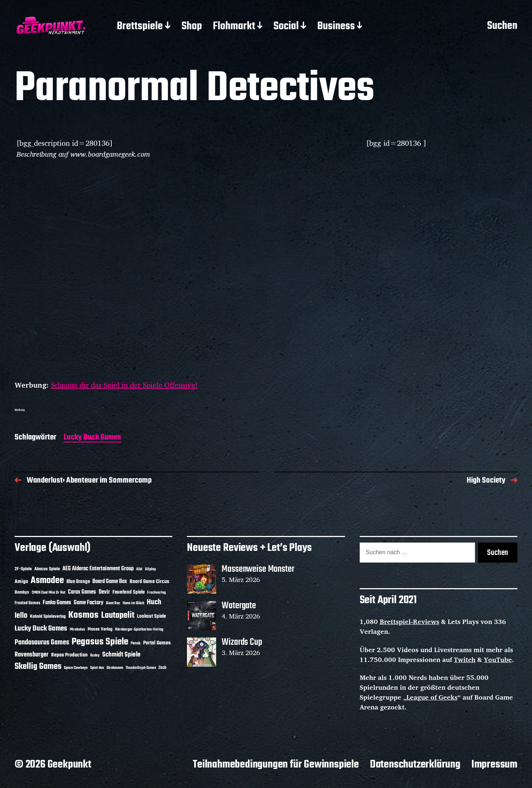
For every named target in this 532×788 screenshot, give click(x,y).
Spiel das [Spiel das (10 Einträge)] (97, 668)
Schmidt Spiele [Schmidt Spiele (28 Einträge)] (121, 655)
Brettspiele (140, 27)
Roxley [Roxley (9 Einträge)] (95, 656)
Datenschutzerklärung (415, 765)
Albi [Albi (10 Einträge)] (139, 569)
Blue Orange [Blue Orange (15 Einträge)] (78, 582)
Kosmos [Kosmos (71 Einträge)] (83, 615)
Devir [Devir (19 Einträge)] (104, 592)
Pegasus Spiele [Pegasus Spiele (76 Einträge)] (100, 642)
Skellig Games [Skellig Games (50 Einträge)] (38, 667)
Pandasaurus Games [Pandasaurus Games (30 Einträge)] (42, 643)
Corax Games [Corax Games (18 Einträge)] (82, 592)
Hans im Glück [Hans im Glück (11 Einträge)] (133, 603)
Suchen (502, 26)
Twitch (465, 659)
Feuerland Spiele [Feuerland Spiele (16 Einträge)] (129, 592)
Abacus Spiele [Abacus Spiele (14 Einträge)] (47, 569)
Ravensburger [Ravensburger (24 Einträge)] (32, 655)
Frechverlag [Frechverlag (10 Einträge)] (156, 593)
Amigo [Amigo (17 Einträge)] (21, 582)
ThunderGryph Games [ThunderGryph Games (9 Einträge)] (141, 668)
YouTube (498, 659)
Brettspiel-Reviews (409, 621)
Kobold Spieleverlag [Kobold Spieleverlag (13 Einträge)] (48, 617)
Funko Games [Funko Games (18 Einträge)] (57, 603)
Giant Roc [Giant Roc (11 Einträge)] (113, 603)
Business (336, 27)
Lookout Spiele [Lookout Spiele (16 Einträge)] (151, 616)
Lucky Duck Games (92, 438)
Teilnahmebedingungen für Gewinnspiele (276, 765)
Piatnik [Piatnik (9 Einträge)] (136, 644)
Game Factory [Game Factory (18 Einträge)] (89, 603)
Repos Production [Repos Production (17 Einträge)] (69, 655)
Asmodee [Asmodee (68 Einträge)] (47, 580)
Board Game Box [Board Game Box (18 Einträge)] (110, 582)
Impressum (494, 765)
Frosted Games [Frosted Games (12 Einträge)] (27, 603)
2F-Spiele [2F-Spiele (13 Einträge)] (23, 569)
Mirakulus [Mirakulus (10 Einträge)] (77, 629)
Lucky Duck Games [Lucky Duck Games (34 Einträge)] (41, 629)
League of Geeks (432, 697)
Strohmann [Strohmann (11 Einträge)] (115, 668)
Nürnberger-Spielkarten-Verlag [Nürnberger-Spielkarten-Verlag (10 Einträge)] (139, 629)
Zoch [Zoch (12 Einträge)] (162, 668)
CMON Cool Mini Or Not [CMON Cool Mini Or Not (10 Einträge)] (49, 593)
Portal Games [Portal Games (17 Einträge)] (157, 643)
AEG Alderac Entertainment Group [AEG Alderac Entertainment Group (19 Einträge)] (98, 569)
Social (286, 27)
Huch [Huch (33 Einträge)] (154, 602)
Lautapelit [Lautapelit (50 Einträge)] (118, 616)
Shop (192, 27)
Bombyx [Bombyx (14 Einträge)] (22, 592)
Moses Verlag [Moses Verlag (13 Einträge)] (100, 629)
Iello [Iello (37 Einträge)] (21, 616)
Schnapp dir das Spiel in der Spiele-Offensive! (124, 385)
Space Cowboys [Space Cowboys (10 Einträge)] (76, 668)
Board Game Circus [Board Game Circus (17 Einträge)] (149, 582)
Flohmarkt (234, 27)
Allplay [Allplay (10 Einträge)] (150, 569)
